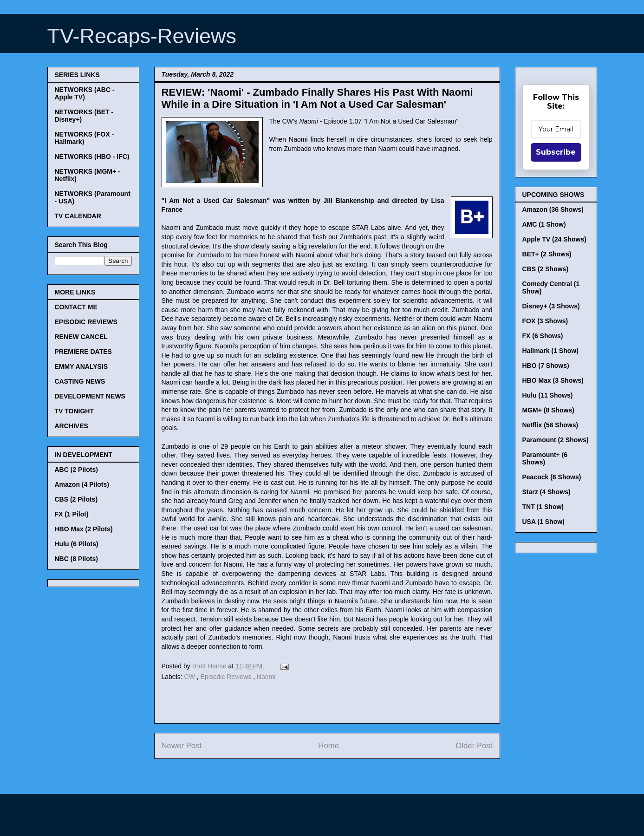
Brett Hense (210, 666)
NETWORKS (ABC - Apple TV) (85, 93)
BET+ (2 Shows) (547, 254)
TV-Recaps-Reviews (142, 36)
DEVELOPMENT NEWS (90, 396)
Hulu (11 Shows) (548, 395)
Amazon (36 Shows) (553, 209)
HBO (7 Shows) (546, 366)
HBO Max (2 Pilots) (84, 529)
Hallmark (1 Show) (550, 351)
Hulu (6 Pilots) (77, 544)
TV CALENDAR (78, 216)
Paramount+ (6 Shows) (545, 458)
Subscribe (556, 152)
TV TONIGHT (75, 411)
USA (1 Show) (543, 522)
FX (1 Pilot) (72, 514)
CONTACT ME (76, 307)
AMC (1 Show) (544, 224)
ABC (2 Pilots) (76, 470)
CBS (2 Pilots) (76, 499)
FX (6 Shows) (543, 336)
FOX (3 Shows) (545, 321)
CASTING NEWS (80, 381)
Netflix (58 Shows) (550, 425)
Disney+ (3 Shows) (551, 306)
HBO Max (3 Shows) (553, 380)
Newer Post (182, 746)
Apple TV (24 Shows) (554, 239)
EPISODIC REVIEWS (86, 322)
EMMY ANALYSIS (81, 366)
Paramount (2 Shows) (556, 440)
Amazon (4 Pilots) (82, 484)
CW (191, 677)
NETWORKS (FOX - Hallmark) (85, 138)
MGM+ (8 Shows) (548, 410)
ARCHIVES (72, 426)
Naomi (266, 677)
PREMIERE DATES (83, 352)
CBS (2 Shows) (546, 269)
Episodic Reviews (227, 677)
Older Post (474, 746)
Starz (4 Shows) (546, 492)
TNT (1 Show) (543, 507)
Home (329, 746)
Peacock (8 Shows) (552, 477)
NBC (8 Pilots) (76, 559)
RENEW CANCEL (81, 337)
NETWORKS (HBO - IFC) (92, 157)
